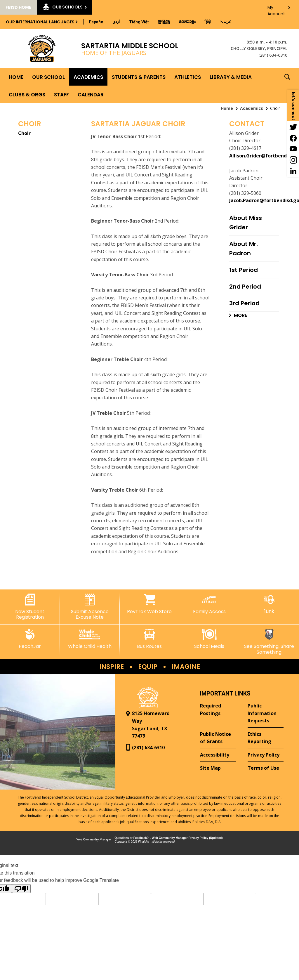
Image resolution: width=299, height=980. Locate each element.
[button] (287, 86)
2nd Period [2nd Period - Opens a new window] (245, 287)
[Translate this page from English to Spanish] (97, 22)
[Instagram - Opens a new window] (293, 160)
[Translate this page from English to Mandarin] (164, 22)
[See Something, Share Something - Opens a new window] (269, 642)
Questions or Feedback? (132, 838)
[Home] (16, 77)
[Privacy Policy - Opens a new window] (266, 755)
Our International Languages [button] (40, 22)
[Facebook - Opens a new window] (293, 138)
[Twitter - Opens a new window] (293, 127)
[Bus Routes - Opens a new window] (150, 639)
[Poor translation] (21, 889)
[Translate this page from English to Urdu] (117, 21)
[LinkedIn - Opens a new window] (293, 171)
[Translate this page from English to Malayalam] (187, 21)
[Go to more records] (238, 315)
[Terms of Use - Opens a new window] (266, 768)
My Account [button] (276, 9)
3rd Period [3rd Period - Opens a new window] (244, 303)
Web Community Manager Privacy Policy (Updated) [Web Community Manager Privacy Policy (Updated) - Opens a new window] (187, 838)
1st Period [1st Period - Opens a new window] (244, 270)
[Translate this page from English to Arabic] (225, 21)
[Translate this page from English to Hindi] (208, 22)
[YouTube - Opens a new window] (293, 149)
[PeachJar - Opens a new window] (30, 639)
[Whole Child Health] (90, 639)
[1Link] (269, 604)
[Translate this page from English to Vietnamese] (139, 22)
